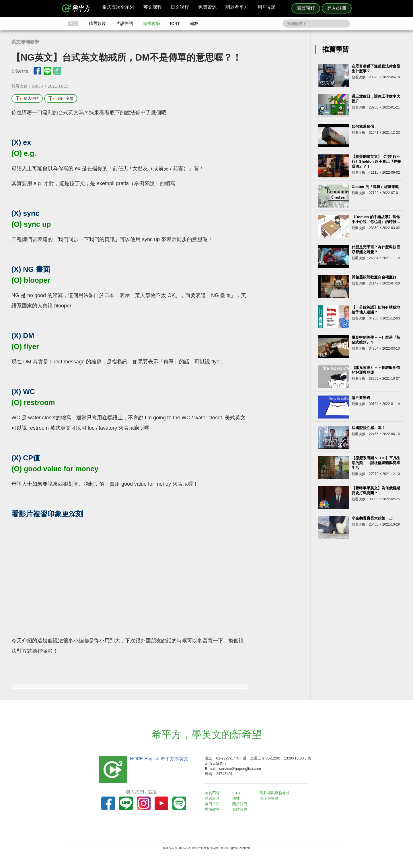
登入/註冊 (337, 8)
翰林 (194, 23)
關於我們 (241, 804)
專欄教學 (151, 23)
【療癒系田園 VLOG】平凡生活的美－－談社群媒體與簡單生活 (376, 463)
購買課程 (306, 8)
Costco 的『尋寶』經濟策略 (375, 187)
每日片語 (213, 804)
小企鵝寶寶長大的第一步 (372, 518)
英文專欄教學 (25, 42)
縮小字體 (61, 99)
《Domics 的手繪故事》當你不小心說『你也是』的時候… (376, 219)
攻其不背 (213, 793)
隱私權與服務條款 (276, 793)
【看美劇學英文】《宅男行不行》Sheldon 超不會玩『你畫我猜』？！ (376, 161)
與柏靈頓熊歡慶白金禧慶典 (374, 277)
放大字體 (27, 99)
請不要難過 (361, 398)
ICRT (175, 23)
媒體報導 (241, 809)
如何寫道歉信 (363, 126)
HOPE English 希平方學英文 (158, 759)
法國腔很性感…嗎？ (368, 428)
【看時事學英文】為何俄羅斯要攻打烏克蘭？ (376, 491)
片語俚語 (124, 23)
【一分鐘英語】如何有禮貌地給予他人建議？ (376, 310)
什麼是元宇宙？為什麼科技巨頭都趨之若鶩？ (376, 249)
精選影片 (97, 23)
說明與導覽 (270, 798)
